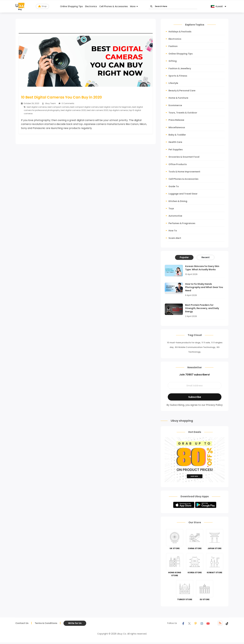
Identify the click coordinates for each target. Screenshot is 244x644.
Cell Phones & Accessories (114, 6)
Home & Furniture (178, 98)
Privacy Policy (214, 405)
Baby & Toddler (177, 135)
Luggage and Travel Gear (183, 194)
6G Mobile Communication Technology (195, 347)
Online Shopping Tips (71, 6)
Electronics (91, 6)
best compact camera (59, 107)
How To (173, 231)
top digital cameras (118, 110)
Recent (206, 257)
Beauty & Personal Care (182, 91)
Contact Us (22, 623)
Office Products (178, 164)
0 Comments (66, 103)
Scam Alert (175, 238)
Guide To (174, 186)
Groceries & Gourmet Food (184, 157)
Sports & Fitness (178, 76)
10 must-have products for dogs (184, 343)
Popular (184, 257)
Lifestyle (173, 83)
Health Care (175, 142)
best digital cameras (37, 107)
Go (151, 6)
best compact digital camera (84, 107)
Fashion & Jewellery (180, 68)
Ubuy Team (50, 103)
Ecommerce (175, 105)
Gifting (173, 61)
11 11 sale (206, 343)
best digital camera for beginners (115, 107)
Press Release (176, 120)
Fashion (173, 46)
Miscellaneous (177, 127)
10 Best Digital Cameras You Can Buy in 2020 (61, 97)
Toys (171, 208)
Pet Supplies (176, 150)
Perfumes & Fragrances (182, 223)
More (133, 6)
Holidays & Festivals (180, 32)
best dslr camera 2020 (97, 110)
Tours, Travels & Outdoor (183, 113)
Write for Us (75, 623)
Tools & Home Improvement (184, 172)
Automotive (175, 216)
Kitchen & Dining (178, 201)
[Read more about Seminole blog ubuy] (20, 6)
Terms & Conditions (46, 623)
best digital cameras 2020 (73, 110)
